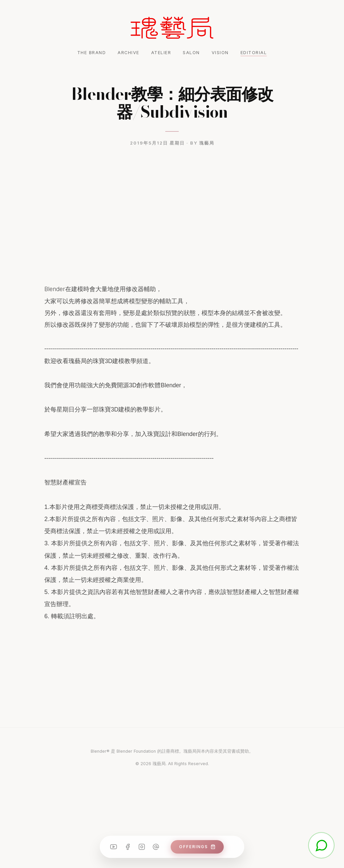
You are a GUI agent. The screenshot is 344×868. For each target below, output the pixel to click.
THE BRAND (92, 53)
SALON (191, 53)
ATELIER (161, 53)
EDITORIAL (254, 53)
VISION (220, 53)
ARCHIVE (128, 53)
